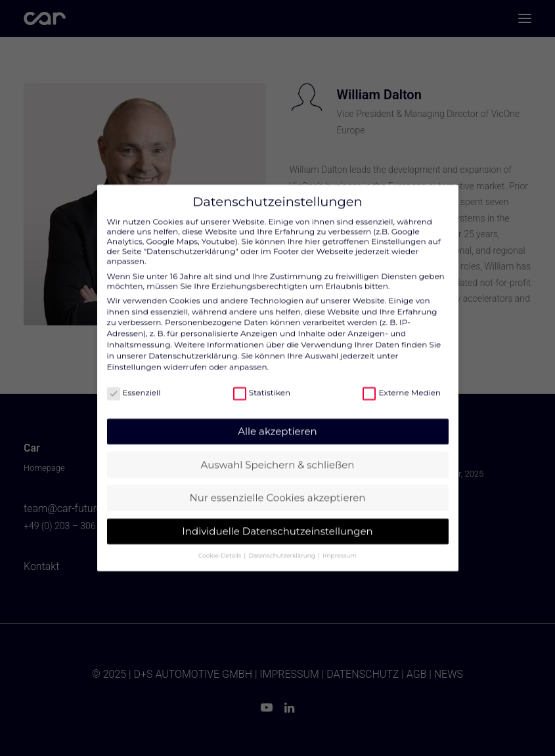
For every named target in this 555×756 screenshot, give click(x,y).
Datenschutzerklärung (193, 346)
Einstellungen (134, 357)
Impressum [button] (340, 546)
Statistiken (262, 383)
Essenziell (134, 383)
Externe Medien (402, 383)
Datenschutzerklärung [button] (283, 546)
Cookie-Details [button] (220, 546)
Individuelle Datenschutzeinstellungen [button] (277, 521)
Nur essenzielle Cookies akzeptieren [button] (278, 488)
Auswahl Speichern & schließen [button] (278, 455)
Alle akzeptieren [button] (277, 422)
